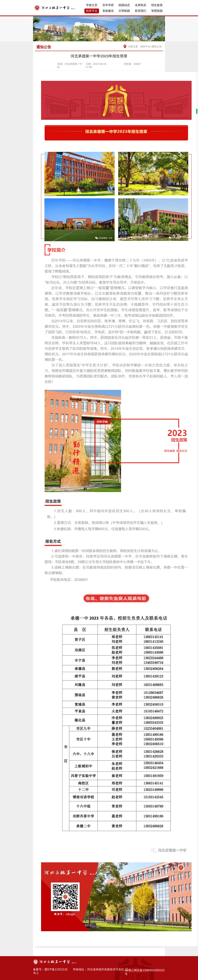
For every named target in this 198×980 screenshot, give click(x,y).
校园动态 (124, 5)
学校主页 (92, 5)
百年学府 (108, 5)
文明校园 (124, 11)
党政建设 (108, 11)
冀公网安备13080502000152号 (145, 972)
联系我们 (141, 11)
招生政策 (157, 5)
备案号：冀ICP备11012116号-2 (50, 971)
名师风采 (141, 5)
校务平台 (92, 11)
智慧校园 (157, 11)
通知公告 (157, 46)
